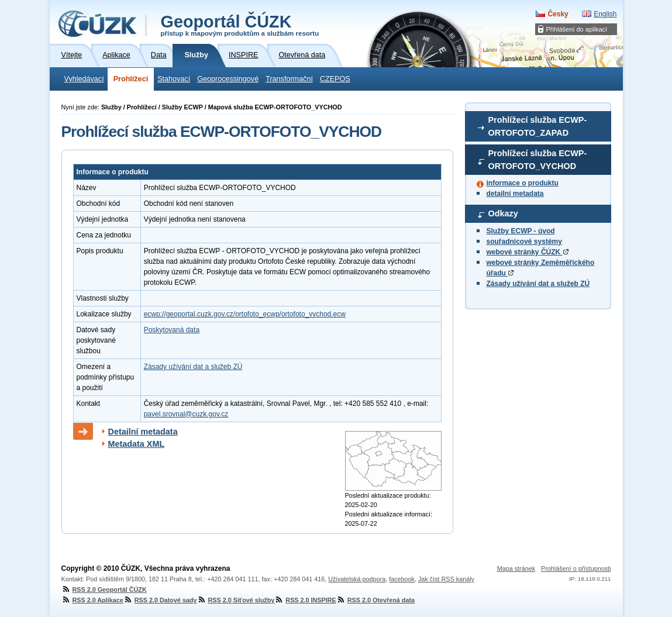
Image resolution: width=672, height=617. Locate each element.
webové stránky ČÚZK (528, 252)
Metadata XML (137, 444)
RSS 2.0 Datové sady (160, 600)
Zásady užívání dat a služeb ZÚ (538, 284)
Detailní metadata (143, 432)
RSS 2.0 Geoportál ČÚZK (104, 590)
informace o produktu (523, 183)
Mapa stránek (516, 568)
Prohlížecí (131, 79)
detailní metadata (515, 194)
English (605, 14)
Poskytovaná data (172, 330)
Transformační (289, 79)
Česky (558, 14)
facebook (402, 579)
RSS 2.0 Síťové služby (236, 600)
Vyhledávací (84, 79)
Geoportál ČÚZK (240, 25)
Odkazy (503, 213)
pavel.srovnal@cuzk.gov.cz (186, 414)
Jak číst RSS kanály (446, 579)
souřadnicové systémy (524, 242)
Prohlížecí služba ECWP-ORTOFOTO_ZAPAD (538, 126)
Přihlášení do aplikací (577, 29)
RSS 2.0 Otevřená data (375, 600)
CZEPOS (335, 79)
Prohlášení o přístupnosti (576, 568)
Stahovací (174, 79)
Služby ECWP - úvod (521, 231)
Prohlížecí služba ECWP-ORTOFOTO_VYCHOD (538, 160)
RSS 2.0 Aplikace (92, 600)
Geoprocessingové (228, 79)
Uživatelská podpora (357, 579)
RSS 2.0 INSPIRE (305, 600)
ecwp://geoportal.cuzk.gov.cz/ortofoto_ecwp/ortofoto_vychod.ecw (245, 314)
